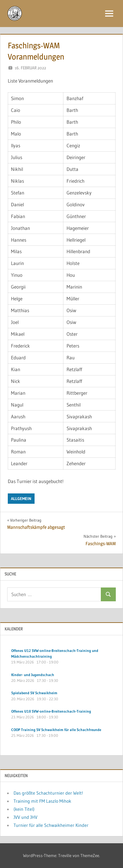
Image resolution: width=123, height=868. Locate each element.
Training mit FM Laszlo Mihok (42, 801)
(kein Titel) (24, 809)
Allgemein (21, 499)
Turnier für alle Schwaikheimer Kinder (51, 825)
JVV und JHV (25, 817)
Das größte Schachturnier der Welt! (48, 793)
